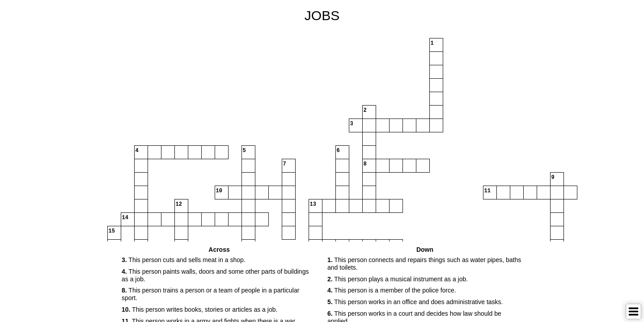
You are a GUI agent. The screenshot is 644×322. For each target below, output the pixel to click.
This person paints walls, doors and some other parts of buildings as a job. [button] (215, 275)
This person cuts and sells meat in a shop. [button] (184, 260)
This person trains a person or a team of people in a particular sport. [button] (210, 294)
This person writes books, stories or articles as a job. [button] (199, 309)
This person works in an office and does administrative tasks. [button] (415, 302)
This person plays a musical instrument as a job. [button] (398, 279)
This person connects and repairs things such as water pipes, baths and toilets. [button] (424, 264)
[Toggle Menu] (633, 311)
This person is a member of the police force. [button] (392, 290)
